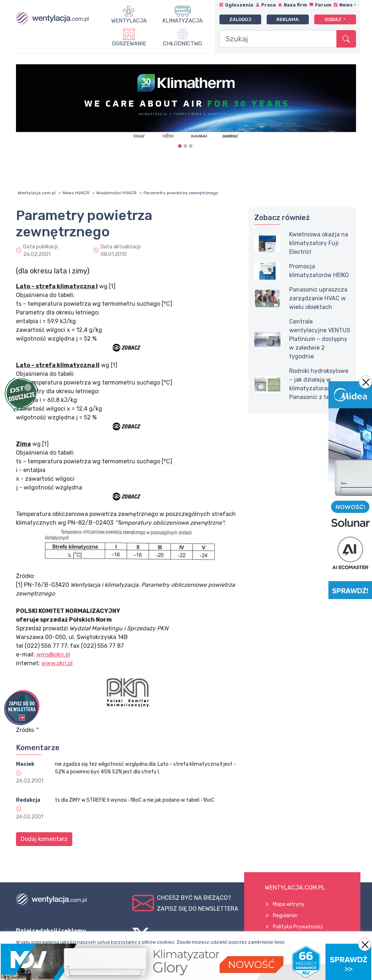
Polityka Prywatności (298, 927)
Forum (323, 5)
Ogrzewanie (129, 44)
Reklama (288, 19)
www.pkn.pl (57, 663)
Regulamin (285, 916)
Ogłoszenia (239, 5)
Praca (268, 5)
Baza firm (295, 5)
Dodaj (333, 19)
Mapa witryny (289, 904)
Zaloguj (240, 19)
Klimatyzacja (183, 21)
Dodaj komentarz (44, 839)
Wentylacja (129, 21)
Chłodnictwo (183, 44)
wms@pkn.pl (53, 654)
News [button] (346, 5)
